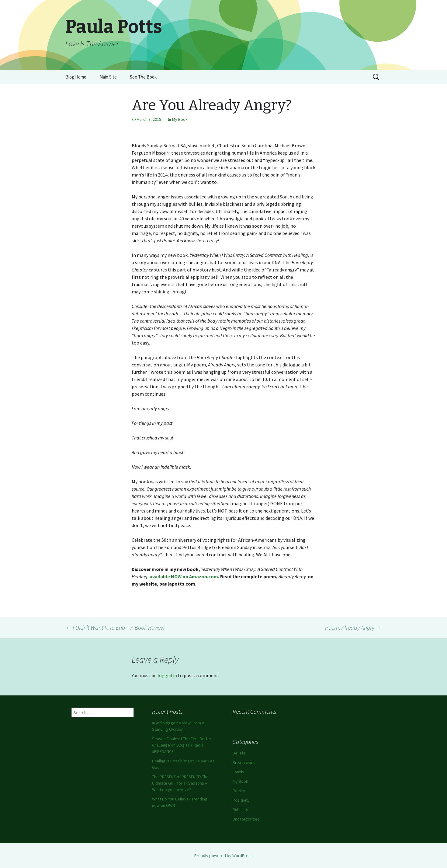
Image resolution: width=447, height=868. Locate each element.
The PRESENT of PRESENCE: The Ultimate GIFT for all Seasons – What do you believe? (180, 783)
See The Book (143, 77)
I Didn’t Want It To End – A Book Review (115, 627)
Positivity (241, 800)
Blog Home (76, 77)
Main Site (108, 77)
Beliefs (239, 753)
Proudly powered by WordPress (223, 856)
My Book (180, 119)
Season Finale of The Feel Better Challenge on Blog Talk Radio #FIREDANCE (182, 745)
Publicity (240, 810)
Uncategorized (246, 819)
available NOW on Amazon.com (184, 576)
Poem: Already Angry (353, 627)
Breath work (244, 762)
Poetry (239, 791)
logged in (167, 675)
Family (238, 772)
